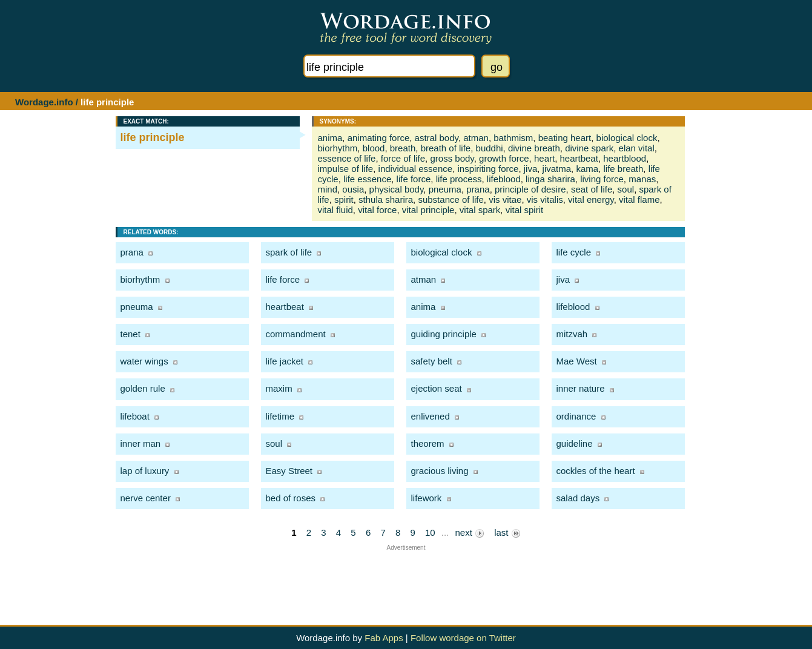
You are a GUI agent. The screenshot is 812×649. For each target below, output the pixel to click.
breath (403, 148)
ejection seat (437, 388)
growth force (504, 158)
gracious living (440, 471)
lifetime (280, 416)
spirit (344, 199)
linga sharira (550, 179)
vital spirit (525, 210)
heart (544, 158)
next (470, 533)
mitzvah (572, 334)
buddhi (490, 148)
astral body (437, 138)
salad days (578, 498)
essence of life (347, 158)
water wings (144, 361)
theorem (428, 443)
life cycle (574, 252)
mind (328, 189)
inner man (141, 443)
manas (642, 179)
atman (476, 138)
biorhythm (338, 148)
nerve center (146, 498)
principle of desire (530, 189)
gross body (452, 158)
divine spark (589, 148)
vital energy (591, 199)
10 (430, 532)
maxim (279, 388)
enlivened (431, 416)
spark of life (289, 252)
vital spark (480, 210)
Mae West (577, 361)
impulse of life (346, 169)
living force (602, 179)
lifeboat (135, 416)
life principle (153, 137)
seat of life (592, 189)
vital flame (639, 199)
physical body (397, 189)
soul (626, 189)
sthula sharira (386, 199)
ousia (353, 189)
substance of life (451, 199)
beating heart (565, 138)
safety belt (432, 361)
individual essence (416, 169)
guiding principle (444, 334)
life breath (623, 169)
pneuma (445, 189)
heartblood (625, 158)
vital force (377, 210)
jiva (531, 169)
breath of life (446, 148)
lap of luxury (145, 471)
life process (459, 179)
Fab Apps (384, 638)
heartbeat (579, 158)
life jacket (285, 361)
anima (330, 138)
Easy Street (289, 471)
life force (414, 179)
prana (478, 189)
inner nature (581, 388)
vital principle (428, 210)
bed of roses (291, 498)
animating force (379, 138)
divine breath (534, 148)
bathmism (513, 138)
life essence (367, 179)
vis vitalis (545, 199)
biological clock (627, 138)
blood (374, 148)
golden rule (143, 388)
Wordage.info (44, 102)
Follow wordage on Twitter (463, 638)
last (507, 533)
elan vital (637, 148)
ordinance (576, 416)
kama (587, 169)
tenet (130, 334)
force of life (403, 158)
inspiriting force (488, 169)
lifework (427, 498)
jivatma (557, 169)
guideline (575, 443)
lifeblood (504, 179)
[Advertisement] (406, 578)
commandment (296, 334)
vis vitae (505, 199)
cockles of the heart (596, 471)
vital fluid (335, 210)
